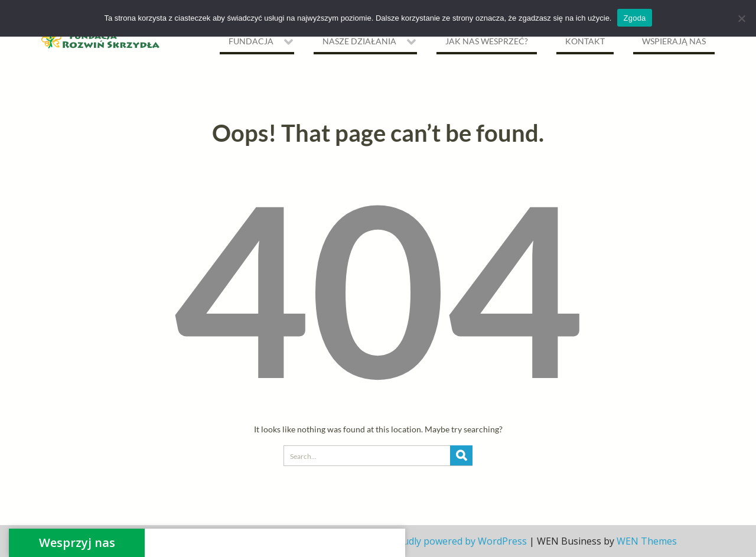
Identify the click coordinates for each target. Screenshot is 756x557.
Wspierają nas (674, 41)
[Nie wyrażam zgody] (741, 18)
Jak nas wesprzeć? (487, 41)
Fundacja (251, 41)
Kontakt (585, 41)
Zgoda (634, 18)
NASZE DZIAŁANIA (359, 41)
